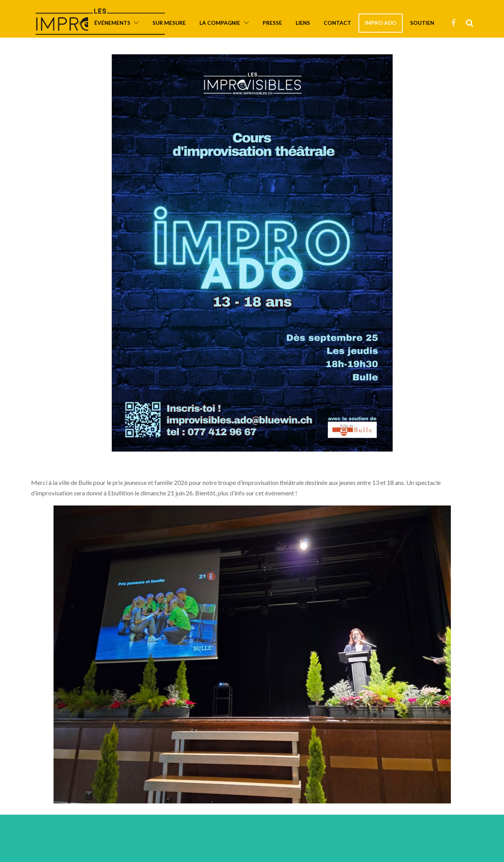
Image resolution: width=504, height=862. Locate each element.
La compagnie (220, 23)
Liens (303, 23)
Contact (337, 23)
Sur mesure (169, 23)
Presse (272, 23)
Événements (112, 23)
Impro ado (381, 23)
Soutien (422, 23)
